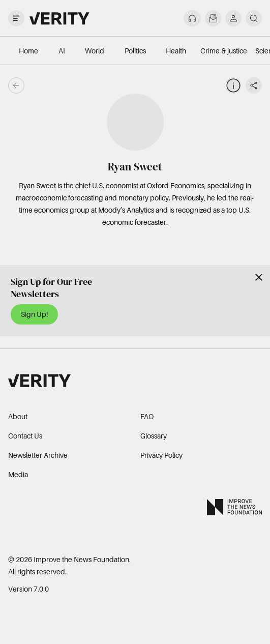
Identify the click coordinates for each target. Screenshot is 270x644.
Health (176, 51)
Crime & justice (224, 51)
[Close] (259, 277)
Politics (135, 51)
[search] (254, 18)
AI (62, 51)
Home (28, 51)
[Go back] (76, 85)
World (95, 51)
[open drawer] (16, 18)
